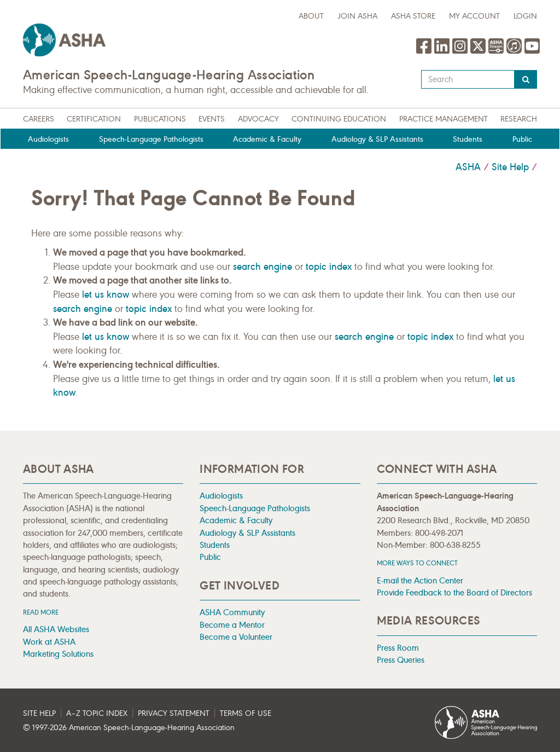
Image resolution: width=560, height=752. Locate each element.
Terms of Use (246, 713)
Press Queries (401, 660)
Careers (39, 119)
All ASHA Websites (56, 629)
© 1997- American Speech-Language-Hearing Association (129, 728)
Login (525, 16)
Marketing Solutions (58, 654)
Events (212, 119)
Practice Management (444, 119)
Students (468, 139)
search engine (262, 267)
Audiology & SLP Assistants (377, 139)
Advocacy (258, 119)
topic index (329, 267)
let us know (106, 294)
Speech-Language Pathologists (151, 139)
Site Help (510, 167)
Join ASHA (357, 16)
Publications (160, 119)
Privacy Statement (174, 713)
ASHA (468, 167)
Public (522, 139)
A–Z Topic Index (97, 713)
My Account (474, 16)
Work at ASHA (49, 642)
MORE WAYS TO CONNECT (417, 563)
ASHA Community (232, 612)
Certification (94, 119)
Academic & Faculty (267, 139)
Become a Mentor (232, 625)
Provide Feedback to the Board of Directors (454, 592)
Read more (41, 612)
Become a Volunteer (236, 637)
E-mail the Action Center (420, 580)
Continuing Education (339, 119)
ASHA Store (413, 16)
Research (519, 119)
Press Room (398, 648)
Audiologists (48, 139)
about (311, 16)
